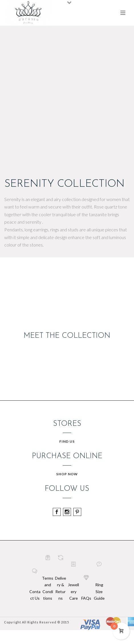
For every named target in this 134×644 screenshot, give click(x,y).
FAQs (86, 598)
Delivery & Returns (61, 588)
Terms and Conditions (48, 588)
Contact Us (35, 595)
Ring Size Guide (99, 591)
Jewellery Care (73, 591)
